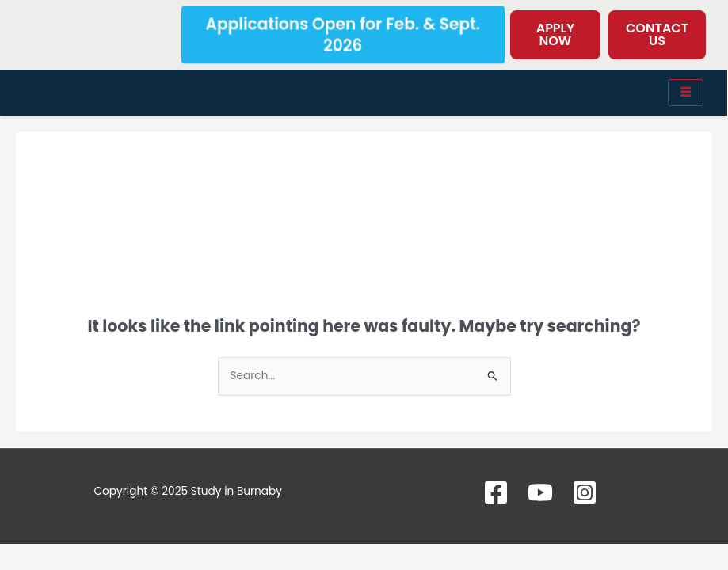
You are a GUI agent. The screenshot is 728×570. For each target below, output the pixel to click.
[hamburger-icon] (686, 93)
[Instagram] (585, 492)
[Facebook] (496, 492)
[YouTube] (540, 492)
